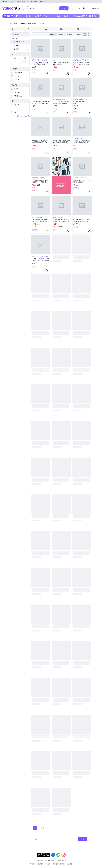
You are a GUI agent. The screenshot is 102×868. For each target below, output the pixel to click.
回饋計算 (38, 16)
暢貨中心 (48, 16)
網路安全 (55, 864)
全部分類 (14, 38)
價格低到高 (62, 34)
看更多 (67, 16)
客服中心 (33, 864)
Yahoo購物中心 (13, 8)
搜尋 (82, 839)
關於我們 (40, 864)
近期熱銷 (79, 34)
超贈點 (93, 16)
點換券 (19, 16)
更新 (65, 860)
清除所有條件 (23, 117)
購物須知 (48, 864)
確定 (25, 63)
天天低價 (57, 16)
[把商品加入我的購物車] (47, 74)
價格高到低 (70, 34)
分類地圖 (69, 864)
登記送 (28, 16)
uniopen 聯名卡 (80, 16)
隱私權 (62, 864)
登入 (76, 8)
